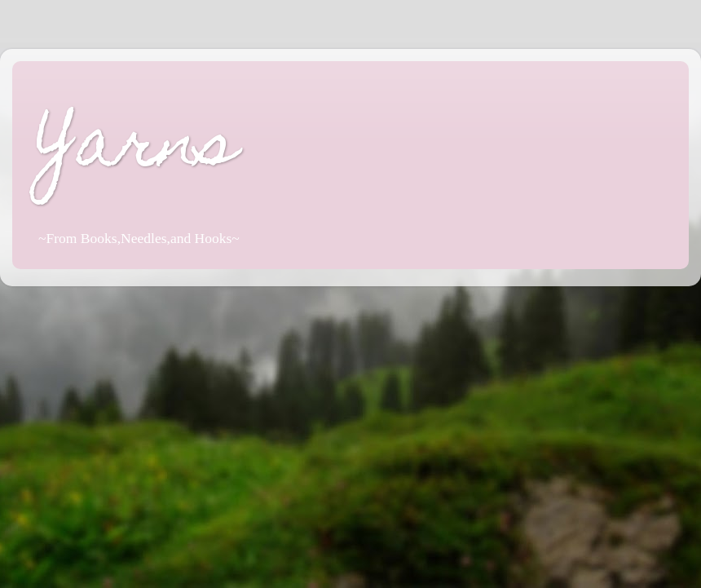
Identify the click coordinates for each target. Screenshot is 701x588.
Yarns (137, 149)
